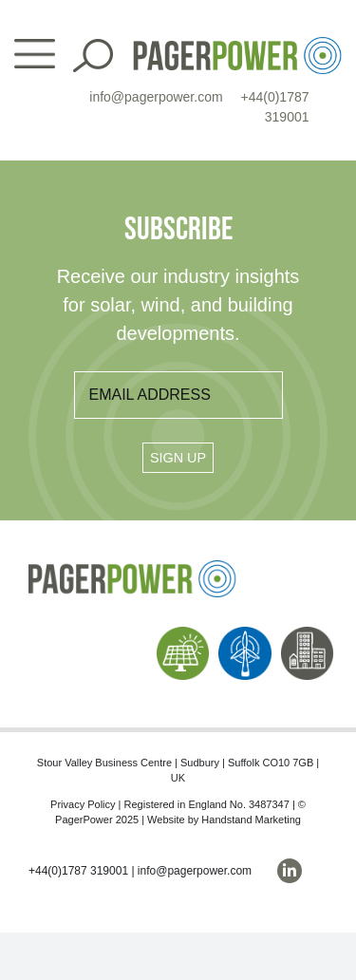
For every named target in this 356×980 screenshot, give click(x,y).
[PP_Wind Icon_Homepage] (245, 634)
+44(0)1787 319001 (78, 871)
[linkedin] (290, 871)
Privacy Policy (83, 804)
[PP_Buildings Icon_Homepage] (308, 634)
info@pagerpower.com (156, 97)
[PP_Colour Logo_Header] (237, 44)
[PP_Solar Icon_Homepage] (183, 634)
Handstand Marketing (251, 820)
